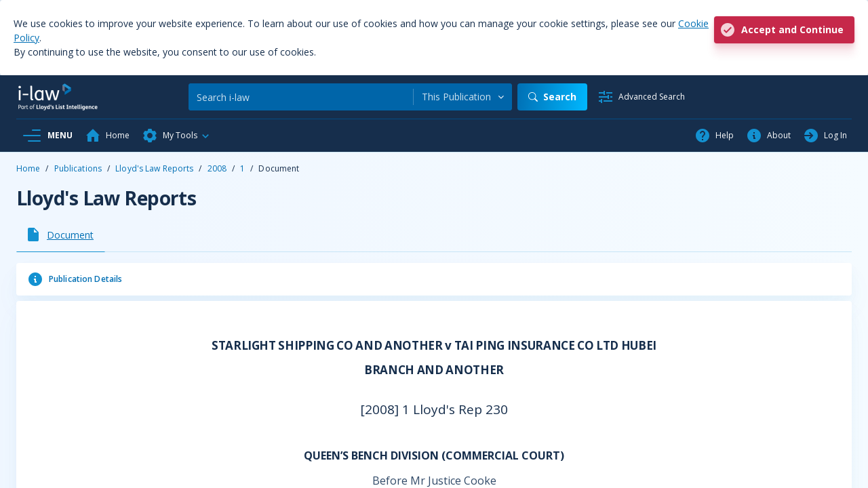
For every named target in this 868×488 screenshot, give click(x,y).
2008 (217, 168)
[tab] (61, 235)
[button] (176, 136)
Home (28, 168)
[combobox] (463, 97)
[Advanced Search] (641, 97)
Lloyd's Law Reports (154, 168)
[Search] (301, 97)
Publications (78, 168)
